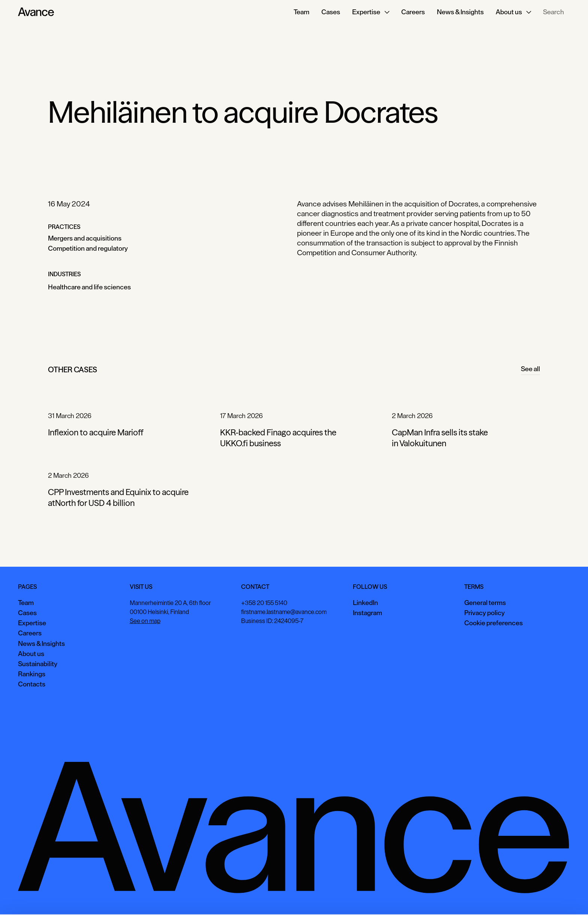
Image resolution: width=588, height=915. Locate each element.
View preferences (502, 898)
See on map (145, 621)
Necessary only (556, 898)
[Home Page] (36, 12)
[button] (371, 12)
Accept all (455, 898)
